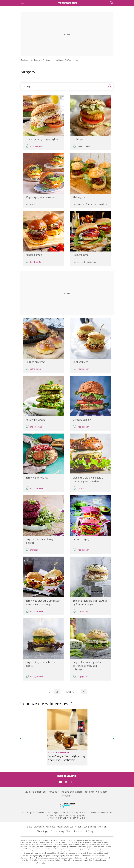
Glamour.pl (39, 826)
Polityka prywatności (72, 792)
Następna (70, 691)
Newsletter (54, 792)
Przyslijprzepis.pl (65, 826)
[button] (20, 738)
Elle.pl (30, 826)
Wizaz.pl (71, 831)
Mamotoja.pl (43, 831)
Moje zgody (102, 792)
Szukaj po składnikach (36, 792)
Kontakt (66, 795)
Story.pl (92, 831)
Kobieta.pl (51, 826)
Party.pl (102, 826)
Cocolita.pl (81, 831)
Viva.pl (62, 831)
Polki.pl (54, 831)
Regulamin (89, 792)
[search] (112, 3)
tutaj (44, 863)
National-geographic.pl (86, 826)
